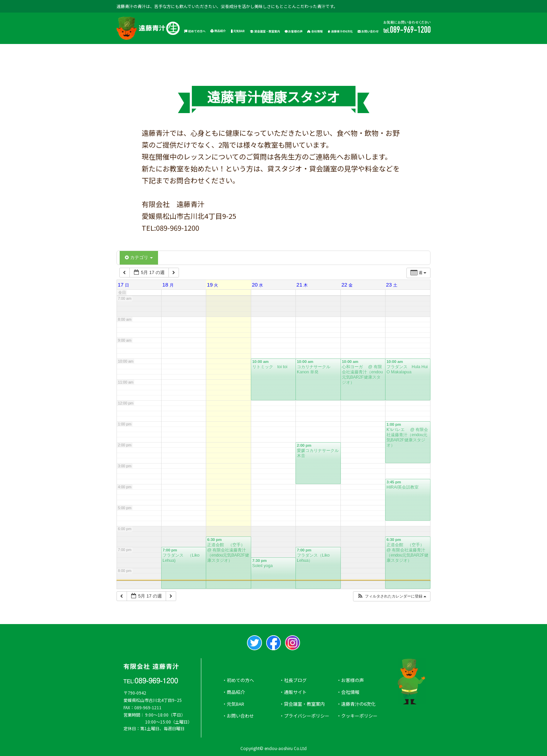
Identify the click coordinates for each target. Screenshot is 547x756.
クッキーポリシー (359, 716)
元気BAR (235, 704)
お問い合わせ (240, 716)
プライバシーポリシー (307, 716)
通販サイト (295, 692)
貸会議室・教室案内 (304, 704)
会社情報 (350, 692)
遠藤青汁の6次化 (358, 704)
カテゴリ (139, 257)
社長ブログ (295, 680)
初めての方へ (240, 680)
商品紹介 (236, 692)
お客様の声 (353, 680)
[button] (392, 596)
